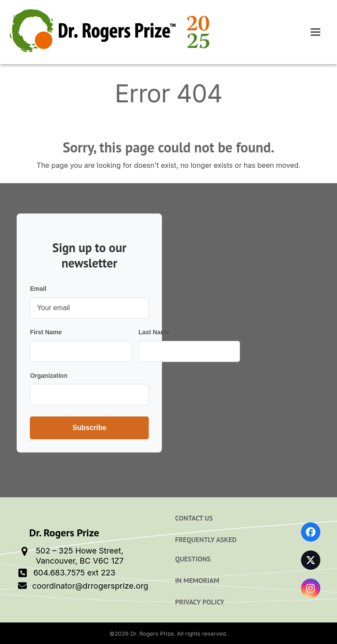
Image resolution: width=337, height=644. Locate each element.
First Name (46, 332)
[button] (315, 32)
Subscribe (89, 428)
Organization (49, 376)
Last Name (154, 332)
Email (38, 289)
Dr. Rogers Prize (152, 633)
